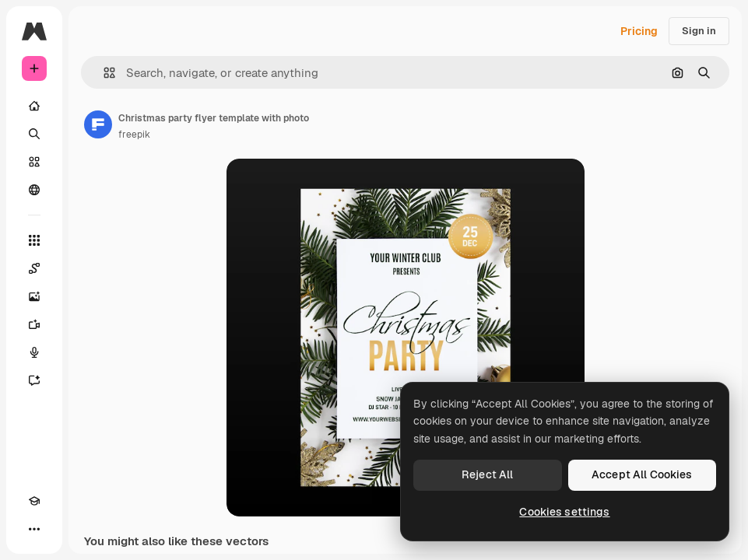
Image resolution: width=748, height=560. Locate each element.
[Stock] (34, 162)
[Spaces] (34, 268)
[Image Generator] (34, 296)
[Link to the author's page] (98, 124)
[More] (34, 529)
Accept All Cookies (642, 474)
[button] (103, 73)
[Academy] (34, 501)
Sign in (699, 31)
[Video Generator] (34, 324)
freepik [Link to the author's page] (134, 135)
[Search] (34, 134)
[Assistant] (34, 380)
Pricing (639, 31)
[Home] (34, 106)
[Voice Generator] (34, 352)
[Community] (34, 190)
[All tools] (34, 240)
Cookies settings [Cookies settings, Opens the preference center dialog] (564, 512)
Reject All (487, 474)
